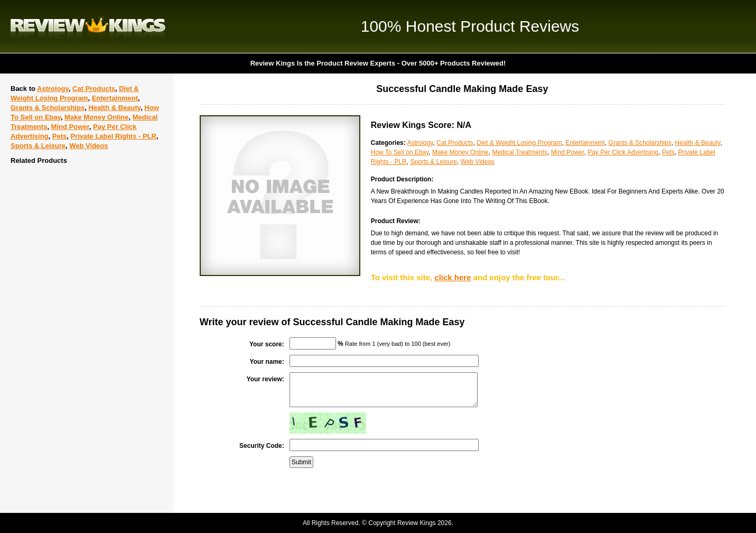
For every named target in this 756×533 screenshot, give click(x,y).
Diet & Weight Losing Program (519, 143)
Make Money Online (96, 117)
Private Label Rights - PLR (113, 136)
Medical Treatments (520, 152)
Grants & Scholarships (48, 108)
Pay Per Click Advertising (623, 152)
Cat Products (94, 89)
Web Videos (88, 146)
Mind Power (70, 127)
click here (452, 277)
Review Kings (88, 26)
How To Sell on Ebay (400, 152)
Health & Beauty (114, 108)
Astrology (53, 89)
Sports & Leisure (38, 146)
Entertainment (115, 98)
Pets (59, 136)
